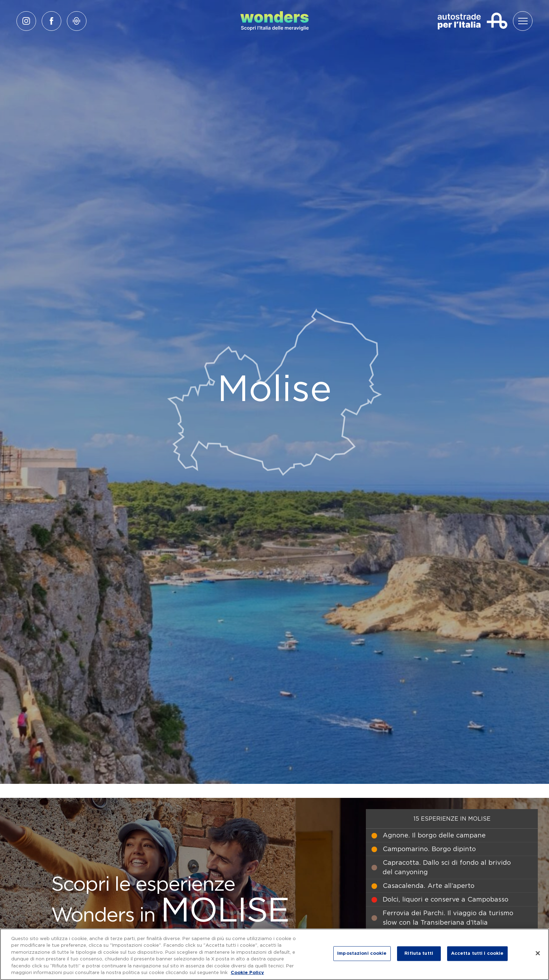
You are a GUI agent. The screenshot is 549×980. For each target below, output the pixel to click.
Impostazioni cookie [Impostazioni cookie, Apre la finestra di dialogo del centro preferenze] (362, 954)
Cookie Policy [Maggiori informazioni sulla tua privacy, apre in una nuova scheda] (247, 973)
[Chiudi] (538, 953)
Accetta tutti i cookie (477, 954)
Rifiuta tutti (419, 954)
